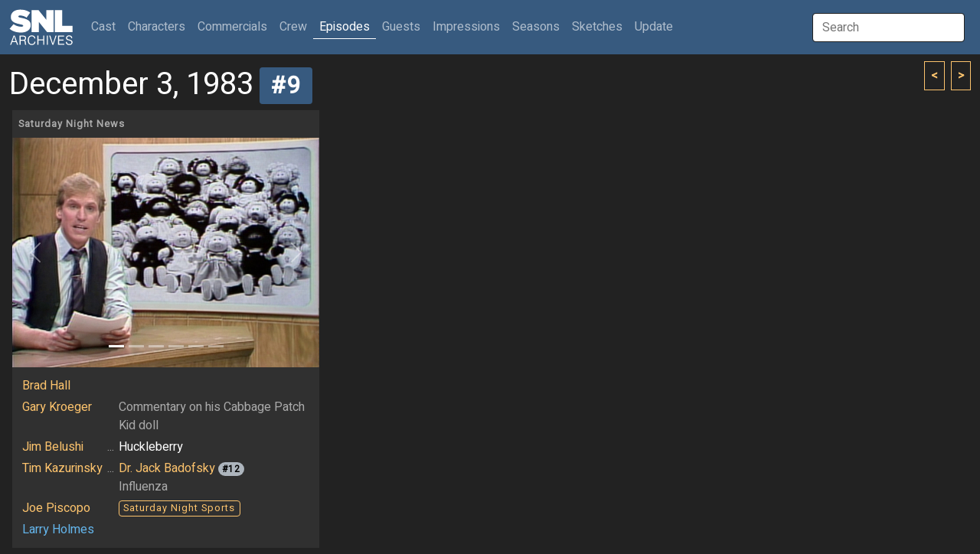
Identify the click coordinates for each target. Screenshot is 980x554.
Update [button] (654, 27)
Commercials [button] (232, 27)
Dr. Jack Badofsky (167, 468)
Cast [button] (106, 26)
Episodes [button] (345, 27)
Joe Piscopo (56, 508)
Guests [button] (401, 27)
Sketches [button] (597, 27)
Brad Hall (46, 386)
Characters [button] (157, 27)
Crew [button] (293, 27)
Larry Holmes (58, 530)
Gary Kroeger (57, 407)
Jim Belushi (53, 447)
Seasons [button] (536, 27)
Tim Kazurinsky (62, 468)
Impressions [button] (466, 27)
